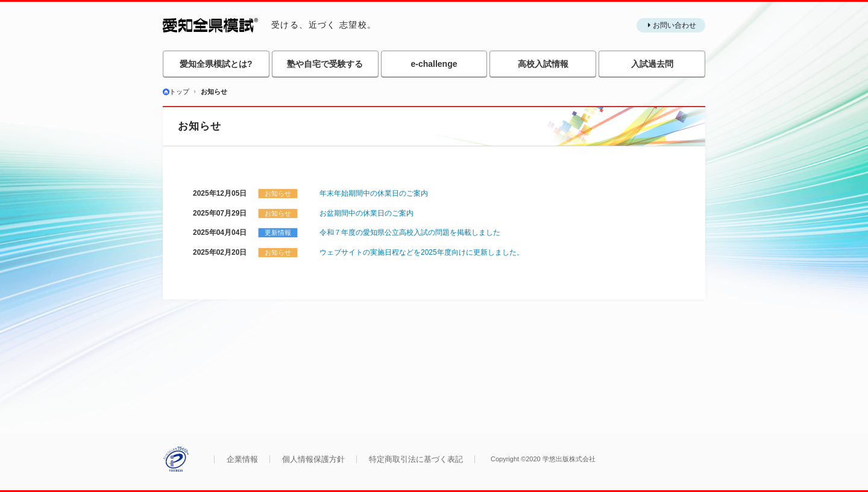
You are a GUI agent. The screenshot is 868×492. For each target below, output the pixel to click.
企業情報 (242, 459)
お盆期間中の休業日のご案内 (366, 213)
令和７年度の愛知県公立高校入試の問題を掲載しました (410, 232)
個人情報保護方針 (313, 459)
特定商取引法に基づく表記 (416, 459)
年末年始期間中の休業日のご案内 (374, 193)
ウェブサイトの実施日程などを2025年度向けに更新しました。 (422, 252)
